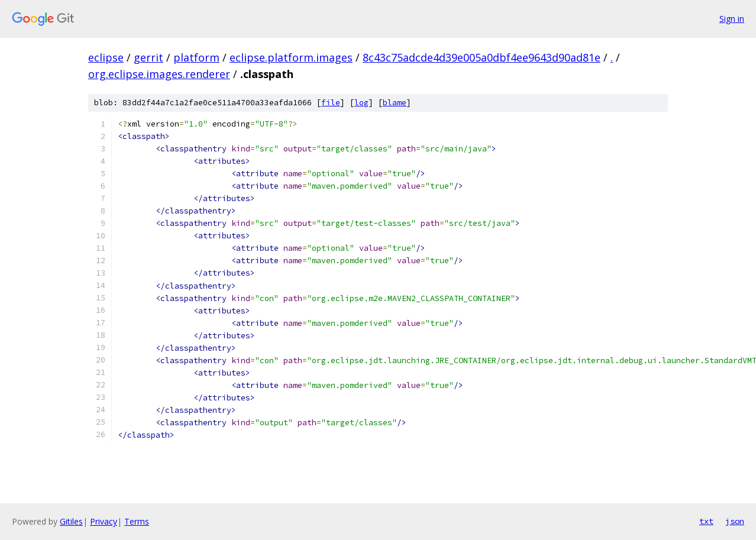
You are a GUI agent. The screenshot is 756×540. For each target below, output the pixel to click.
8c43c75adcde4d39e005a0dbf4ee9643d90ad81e (482, 57)
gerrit (148, 57)
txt (706, 521)
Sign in (732, 19)
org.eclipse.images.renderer (159, 74)
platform (196, 57)
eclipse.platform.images (291, 57)
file (331, 103)
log (361, 103)
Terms (137, 521)
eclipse (106, 57)
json (735, 521)
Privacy (104, 521)
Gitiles (71, 521)
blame (395, 103)
